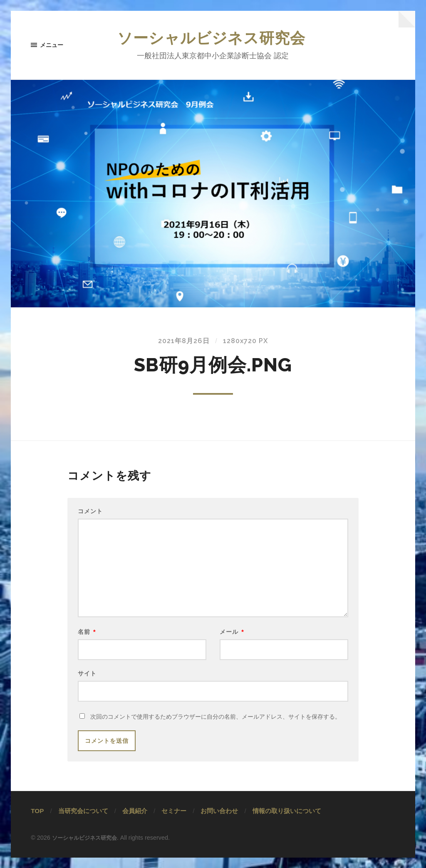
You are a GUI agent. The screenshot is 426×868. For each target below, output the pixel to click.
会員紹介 (135, 821)
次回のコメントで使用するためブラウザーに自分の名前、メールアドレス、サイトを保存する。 (215, 727)
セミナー (174, 821)
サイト (87, 682)
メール (232, 638)
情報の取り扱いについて (287, 821)
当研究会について (83, 821)
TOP (37, 821)
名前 (87, 638)
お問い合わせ (219, 821)
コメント (90, 513)
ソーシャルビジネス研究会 (213, 39)
